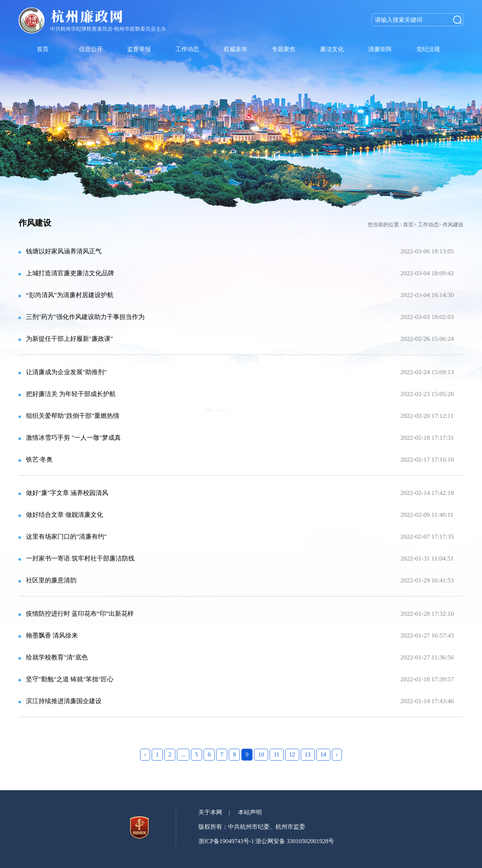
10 (261, 754)
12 (292, 754)
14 (323, 754)
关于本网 (210, 812)
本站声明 (250, 812)
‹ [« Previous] (145, 754)
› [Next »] (337, 754)
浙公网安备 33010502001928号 (295, 841)
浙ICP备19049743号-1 (226, 841)
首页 (408, 225)
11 (276, 754)
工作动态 (428, 225)
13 (308, 754)
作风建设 (453, 225)
